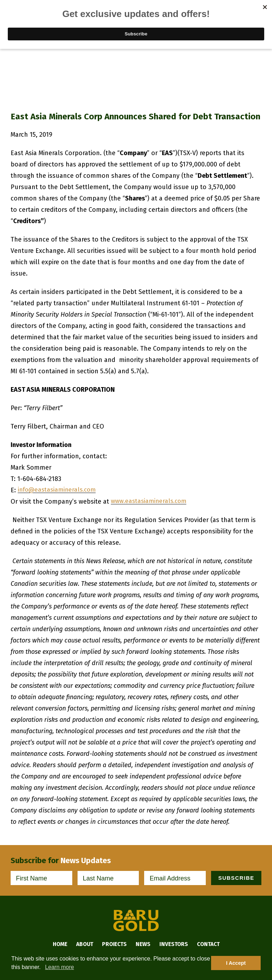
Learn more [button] (59, 967)
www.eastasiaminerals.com (151, 502)
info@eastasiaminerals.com (59, 490)
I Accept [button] (236, 963)
